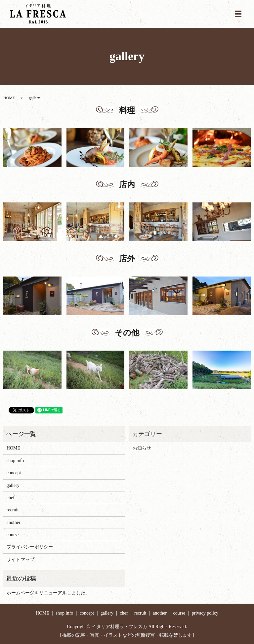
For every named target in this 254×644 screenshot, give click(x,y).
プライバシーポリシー (30, 547)
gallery (13, 485)
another (14, 522)
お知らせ (142, 448)
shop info (15, 461)
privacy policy (205, 613)
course (13, 535)
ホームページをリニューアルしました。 (48, 593)
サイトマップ (21, 559)
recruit (13, 510)
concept (14, 473)
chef (11, 498)
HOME (9, 98)
